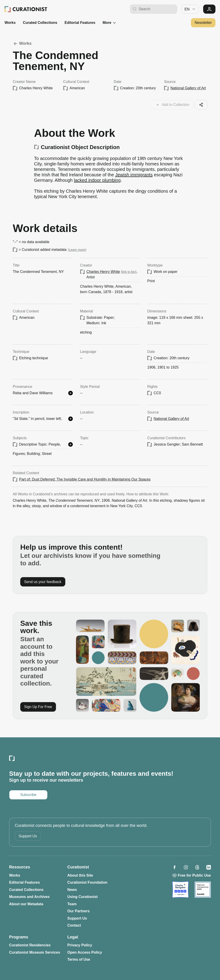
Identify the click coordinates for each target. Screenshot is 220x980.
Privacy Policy (80, 945)
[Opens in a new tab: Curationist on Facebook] (174, 867)
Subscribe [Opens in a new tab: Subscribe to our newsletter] (28, 795)
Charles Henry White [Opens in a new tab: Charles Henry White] (103, 272)
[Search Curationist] (157, 9)
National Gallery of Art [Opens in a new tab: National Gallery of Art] (188, 88)
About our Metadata (26, 904)
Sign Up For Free (38, 707)
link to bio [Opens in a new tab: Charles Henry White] (129, 272)
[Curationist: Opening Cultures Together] (26, 9)
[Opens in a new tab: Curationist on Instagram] (186, 867)
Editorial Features (80, 23)
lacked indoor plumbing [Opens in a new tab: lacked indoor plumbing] (97, 180)
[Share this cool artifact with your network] (201, 105)
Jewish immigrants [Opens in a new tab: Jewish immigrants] (134, 175)
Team (72, 904)
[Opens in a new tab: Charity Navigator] (180, 890)
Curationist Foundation (87, 882)
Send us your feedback (43, 582)
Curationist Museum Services (35, 952)
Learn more (77, 250)
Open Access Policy (85, 952)
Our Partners (78, 911)
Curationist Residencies (30, 945)
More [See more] (110, 23)
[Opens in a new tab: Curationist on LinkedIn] (209, 867)
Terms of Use (79, 959)
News (72, 890)
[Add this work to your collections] (172, 105)
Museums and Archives (29, 897)
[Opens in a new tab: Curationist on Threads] (197, 867)
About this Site (80, 875)
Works (10, 23)
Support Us (28, 836)
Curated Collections (40, 23)
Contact (74, 925)
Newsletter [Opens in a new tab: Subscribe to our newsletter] (203, 23)
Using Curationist (82, 897)
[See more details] (71, 393)
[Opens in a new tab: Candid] (203, 890)
